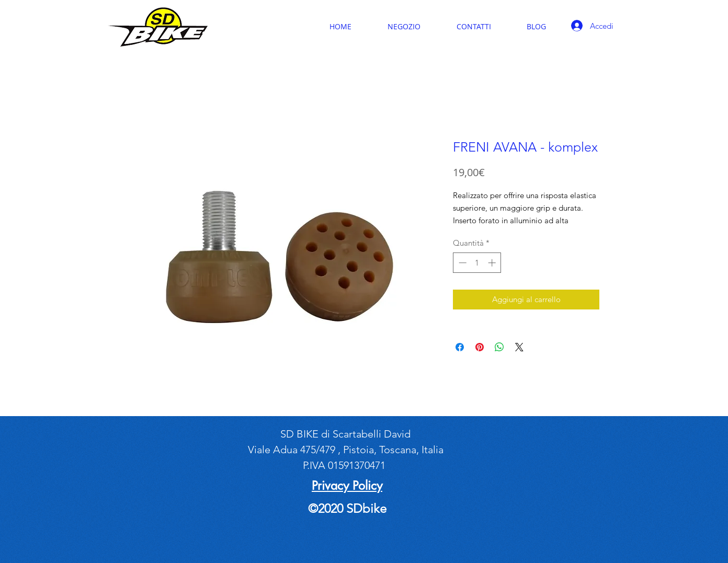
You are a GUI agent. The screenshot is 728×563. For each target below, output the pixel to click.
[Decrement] (462, 263)
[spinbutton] (477, 263)
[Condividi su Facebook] (460, 347)
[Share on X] (519, 347)
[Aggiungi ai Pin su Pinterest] (480, 347)
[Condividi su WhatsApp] (499, 347)
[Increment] (493, 263)
